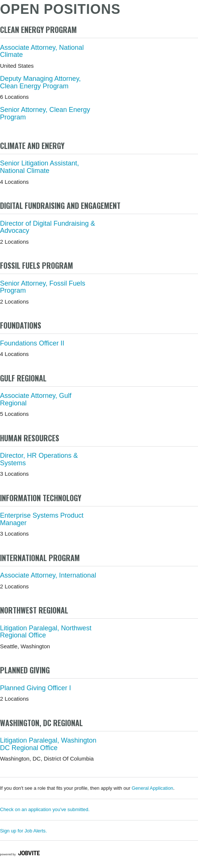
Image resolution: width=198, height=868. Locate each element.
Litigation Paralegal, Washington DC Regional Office (48, 744)
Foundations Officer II (32, 343)
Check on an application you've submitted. (45, 809)
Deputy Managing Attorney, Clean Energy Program (40, 82)
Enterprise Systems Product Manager (42, 519)
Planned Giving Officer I (36, 688)
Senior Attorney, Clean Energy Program (45, 113)
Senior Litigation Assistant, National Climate (39, 167)
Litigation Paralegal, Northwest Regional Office (46, 632)
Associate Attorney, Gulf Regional (36, 399)
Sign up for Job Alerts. (23, 831)
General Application (153, 788)
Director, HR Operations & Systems (39, 459)
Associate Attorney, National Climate (42, 51)
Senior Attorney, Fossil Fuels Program (43, 287)
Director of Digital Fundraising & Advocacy (48, 227)
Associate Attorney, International (48, 575)
